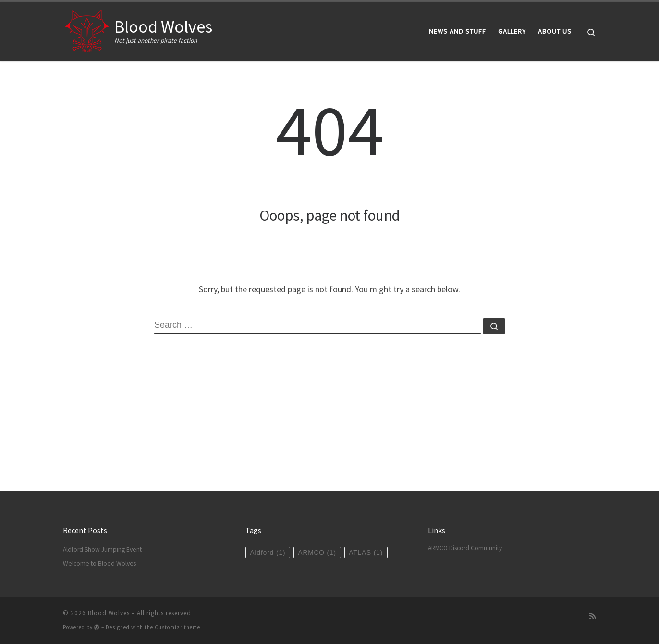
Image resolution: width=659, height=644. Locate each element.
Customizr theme (177, 627)
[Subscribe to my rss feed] (593, 616)
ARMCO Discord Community (465, 548)
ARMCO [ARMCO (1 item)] (317, 552)
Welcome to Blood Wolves (99, 563)
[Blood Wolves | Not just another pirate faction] (87, 30)
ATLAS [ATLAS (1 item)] (366, 552)
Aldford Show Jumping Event (102, 550)
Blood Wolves (109, 613)
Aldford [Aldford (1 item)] (268, 552)
